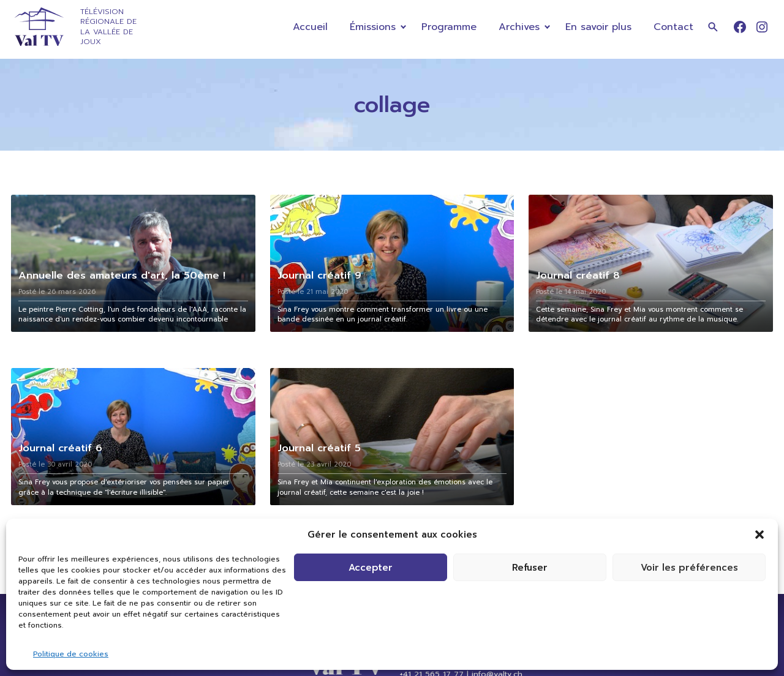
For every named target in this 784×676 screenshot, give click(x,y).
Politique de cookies (71, 654)
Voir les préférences (689, 568)
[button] (759, 535)
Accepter (371, 568)
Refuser (530, 568)
